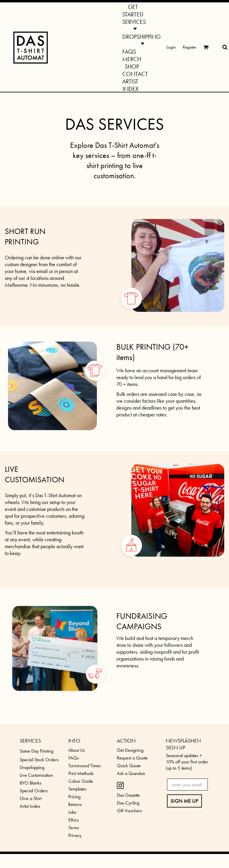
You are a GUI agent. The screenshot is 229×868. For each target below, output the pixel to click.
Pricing (74, 797)
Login (171, 47)
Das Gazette (128, 795)
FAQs (74, 758)
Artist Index (30, 806)
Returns (75, 804)
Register (189, 47)
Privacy (75, 835)
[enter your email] (187, 785)
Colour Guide (81, 781)
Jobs (72, 812)
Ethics (74, 820)
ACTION (126, 741)
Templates (77, 789)
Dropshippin (31, 767)
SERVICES (30, 741)
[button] (134, 25)
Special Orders (34, 791)
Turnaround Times (85, 766)
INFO (74, 741)
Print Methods (81, 773)
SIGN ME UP (184, 801)
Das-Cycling (128, 803)
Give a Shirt (31, 798)
